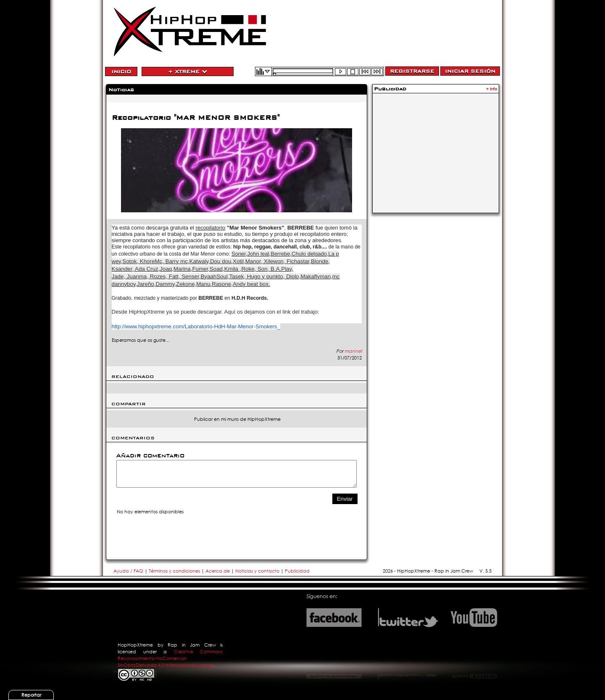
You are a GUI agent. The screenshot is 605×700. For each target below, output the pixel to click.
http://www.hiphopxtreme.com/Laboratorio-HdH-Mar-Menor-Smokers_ (196, 326)
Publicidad (297, 571)
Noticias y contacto (258, 571)
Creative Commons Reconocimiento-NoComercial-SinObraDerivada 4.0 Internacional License (170, 658)
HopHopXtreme (135, 645)
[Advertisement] (436, 148)
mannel (353, 351)
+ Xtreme (188, 71)
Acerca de (218, 571)
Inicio (121, 71)
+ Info (492, 89)
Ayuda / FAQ (129, 571)
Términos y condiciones (174, 571)
